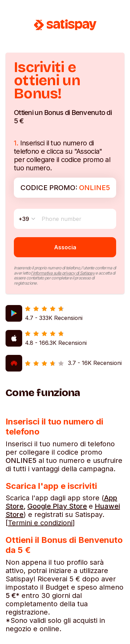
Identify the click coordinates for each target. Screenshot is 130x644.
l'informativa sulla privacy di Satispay (63, 273)
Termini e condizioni (40, 523)
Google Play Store (57, 506)
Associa (65, 247)
